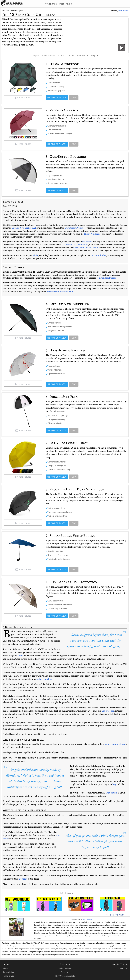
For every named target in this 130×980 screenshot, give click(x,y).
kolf (21, 656)
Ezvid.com (65, 972)
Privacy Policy (9, 972)
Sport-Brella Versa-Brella (86, 248)
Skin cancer (111, 793)
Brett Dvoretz (87, 919)
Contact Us (122, 968)
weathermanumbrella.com (60, 292)
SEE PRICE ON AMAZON (57, 98)
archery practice (44, 679)
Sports (21, 11)
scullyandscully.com (107, 278)
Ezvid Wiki (6, 11)
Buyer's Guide (48, 55)
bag (114, 784)
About (6, 968)
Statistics (62, 55)
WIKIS (61, 4)
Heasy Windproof (93, 234)
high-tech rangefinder (115, 744)
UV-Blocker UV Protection (75, 245)
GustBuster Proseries (75, 228)
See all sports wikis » (116, 915)
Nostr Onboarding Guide (65, 976)
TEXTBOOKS (51, 4)
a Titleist (23, 879)
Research (83, 55)
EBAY (74, 98)
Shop (95, 55)
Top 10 (36, 55)
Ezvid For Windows (65, 968)
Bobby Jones (108, 711)
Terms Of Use (9, 976)
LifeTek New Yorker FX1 (24, 228)
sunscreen (87, 242)
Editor (72, 55)
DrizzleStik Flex (98, 255)
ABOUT (69, 4)
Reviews (14, 11)
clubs (36, 255)
